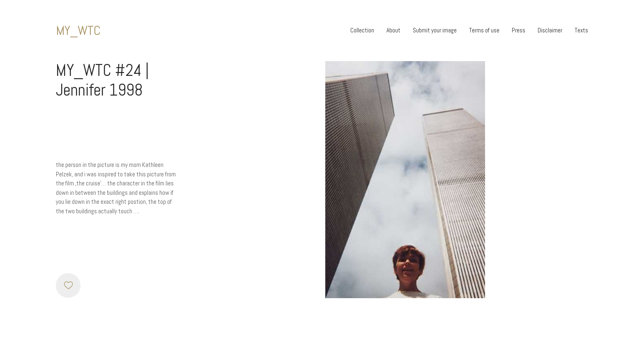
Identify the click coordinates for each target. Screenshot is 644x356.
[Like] (68, 285)
